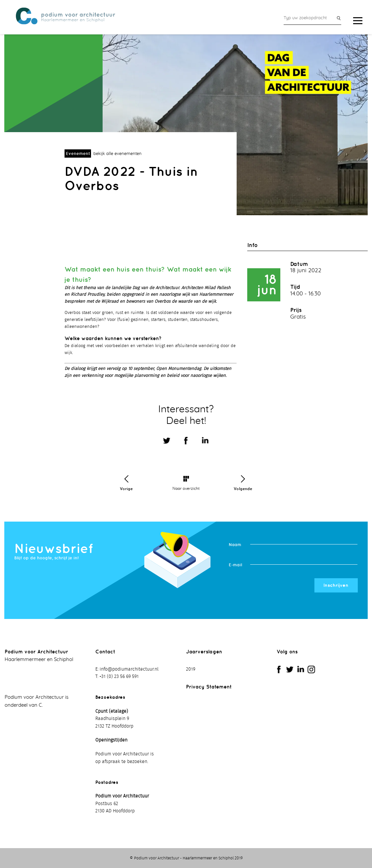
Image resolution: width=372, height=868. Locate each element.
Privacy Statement (209, 687)
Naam (235, 545)
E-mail (235, 565)
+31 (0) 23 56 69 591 (119, 677)
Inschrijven (336, 585)
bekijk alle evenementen (117, 154)
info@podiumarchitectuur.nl (129, 669)
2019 (191, 669)
